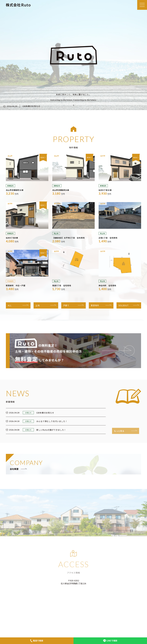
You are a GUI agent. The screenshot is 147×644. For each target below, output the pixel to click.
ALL (10, 305)
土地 (38, 305)
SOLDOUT (124, 305)
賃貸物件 (95, 305)
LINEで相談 (110, 641)
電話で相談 (37, 641)
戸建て (66, 305)
